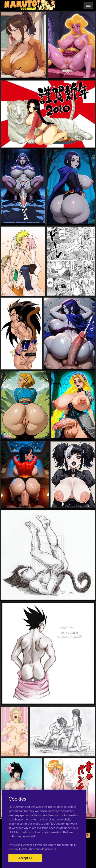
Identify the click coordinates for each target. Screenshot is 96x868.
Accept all (25, 858)
